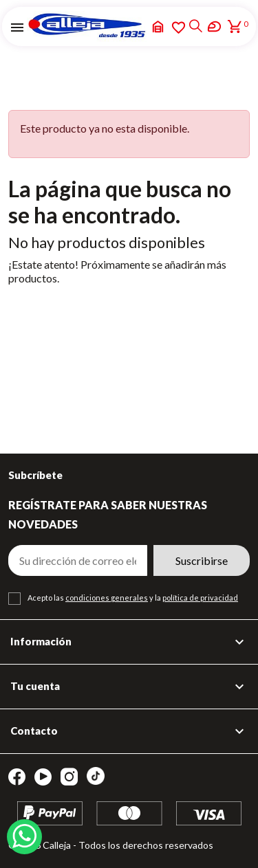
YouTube (43, 777)
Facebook (17, 777)
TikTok (96, 776)
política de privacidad (200, 598)
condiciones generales (107, 598)
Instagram (69, 777)
